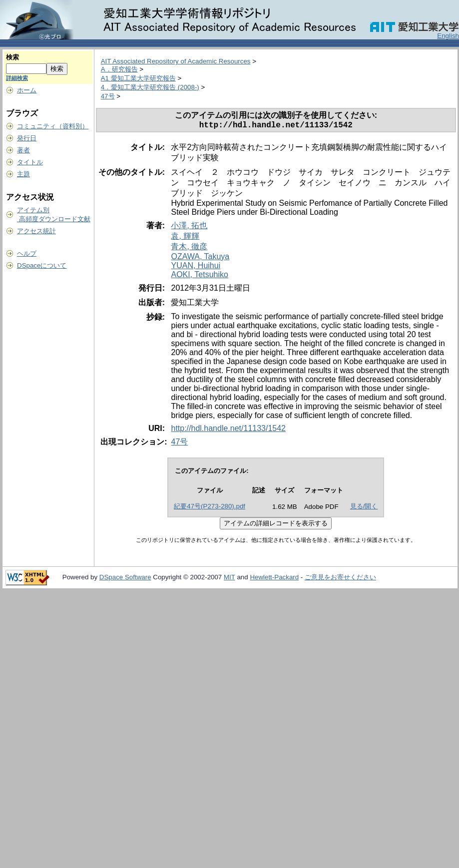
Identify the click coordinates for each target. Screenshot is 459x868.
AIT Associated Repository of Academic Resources (176, 61)
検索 (12, 57)
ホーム (27, 90)
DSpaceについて (42, 265)
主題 (23, 174)
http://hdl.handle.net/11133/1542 (228, 430)
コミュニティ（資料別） (53, 126)
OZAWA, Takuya (200, 258)
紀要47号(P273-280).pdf (210, 508)
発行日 (27, 138)
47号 (108, 96)
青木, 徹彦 (189, 248)
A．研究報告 (119, 69)
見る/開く (364, 508)
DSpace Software (125, 579)
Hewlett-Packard (274, 579)
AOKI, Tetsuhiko (199, 276)
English (448, 36)
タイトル (30, 162)
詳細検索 (17, 78)
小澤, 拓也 (189, 227)
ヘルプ (27, 253)
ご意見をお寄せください (340, 579)
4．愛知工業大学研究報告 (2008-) (150, 87)
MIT (229, 579)
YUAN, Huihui (196, 267)
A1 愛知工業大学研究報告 (138, 78)
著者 (23, 150)
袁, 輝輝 (185, 238)
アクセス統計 (36, 231)
